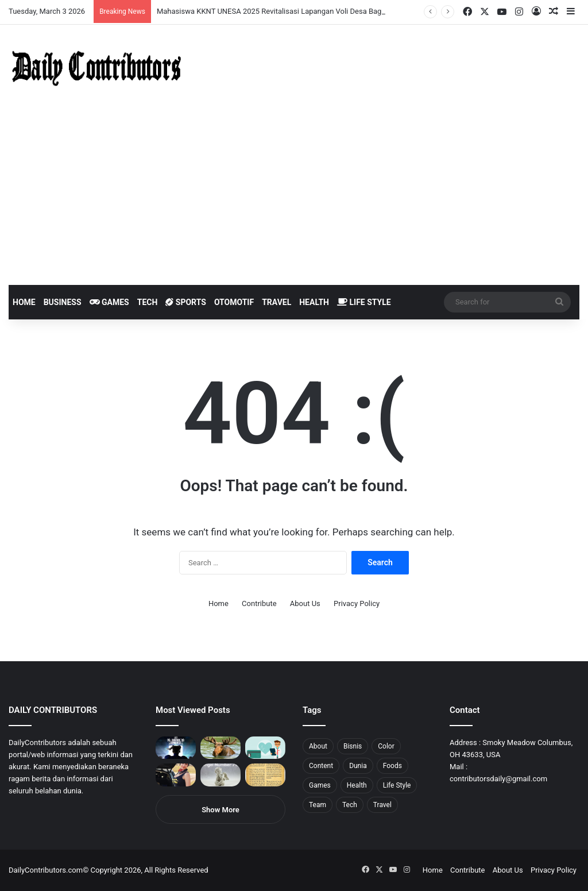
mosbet (111, 0)
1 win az (91, 0)
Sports (186, 302)
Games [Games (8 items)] (320, 785)
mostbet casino (15, 0)
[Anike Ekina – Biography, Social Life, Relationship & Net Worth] (176, 775)
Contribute (259, 603)
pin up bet (142, 0)
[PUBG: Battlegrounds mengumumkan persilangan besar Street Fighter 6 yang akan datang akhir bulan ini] (176, 748)
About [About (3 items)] (318, 746)
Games (109, 302)
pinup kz (167, 0)
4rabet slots (30, 0)
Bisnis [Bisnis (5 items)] (353, 746)
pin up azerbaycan (69, 0)
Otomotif (234, 302)
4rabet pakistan (179, 0)
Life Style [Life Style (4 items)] (397, 785)
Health (314, 302)
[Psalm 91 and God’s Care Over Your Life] (265, 775)
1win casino (94, 0)
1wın (65, 0)
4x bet (48, 0)
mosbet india (41, 0)
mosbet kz (134, 0)
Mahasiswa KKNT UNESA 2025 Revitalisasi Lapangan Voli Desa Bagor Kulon (283, 11)
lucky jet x (175, 0)
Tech (148, 302)
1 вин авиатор (26, 0)
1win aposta (57, 0)
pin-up (157, 0)
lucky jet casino (104, 0)
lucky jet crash (123, 0)
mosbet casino (98, 0)
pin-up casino (117, 0)
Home (24, 302)
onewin (150, 0)
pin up (73, 0)
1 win (4, 0)
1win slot (108, 0)
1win (64, 0)
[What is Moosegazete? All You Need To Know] (220, 748)
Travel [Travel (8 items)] (382, 805)
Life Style (364, 302)
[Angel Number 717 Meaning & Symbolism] (220, 775)
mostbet (1, 0)
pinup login (160, 0)
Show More (220, 810)
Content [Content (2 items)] (321, 766)
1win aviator (37, 0)
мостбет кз (84, 0)
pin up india (61, 0)
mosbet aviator (154, 0)
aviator (127, 0)
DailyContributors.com (46, 870)
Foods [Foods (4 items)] (392, 766)
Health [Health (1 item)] (357, 785)
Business (63, 302)
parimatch (138, 0)
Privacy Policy (357, 603)
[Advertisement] (294, 199)
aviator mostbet (146, 0)
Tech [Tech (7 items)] (350, 805)
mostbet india (10, 0)
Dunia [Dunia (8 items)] (358, 766)
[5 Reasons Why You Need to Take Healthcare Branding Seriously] (265, 748)
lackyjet (132, 0)
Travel (276, 302)
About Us (305, 603)
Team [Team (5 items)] (318, 805)
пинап (129, 0)
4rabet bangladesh (52, 0)
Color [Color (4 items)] (386, 746)
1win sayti (6, 0)
